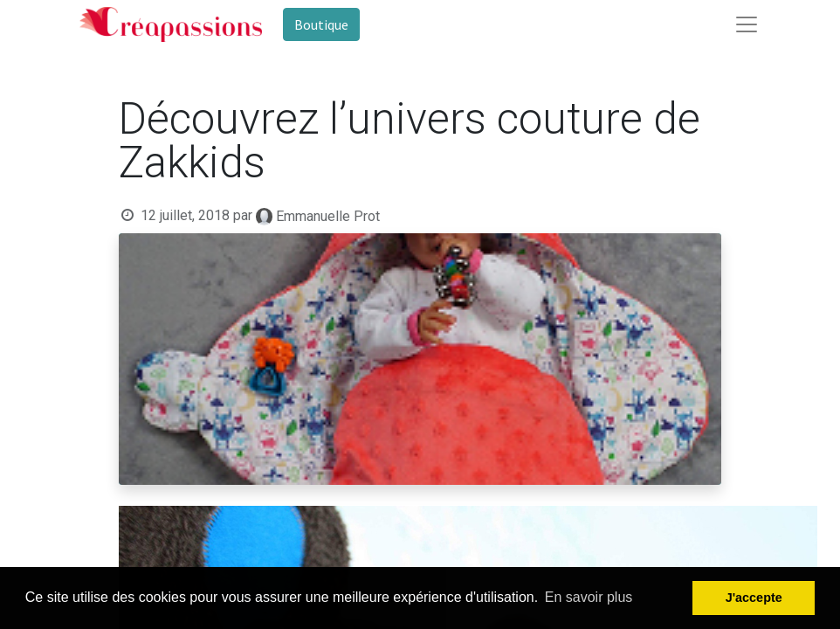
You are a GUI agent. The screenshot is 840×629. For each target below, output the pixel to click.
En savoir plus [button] (589, 597)
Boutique (321, 24)
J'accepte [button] (754, 598)
